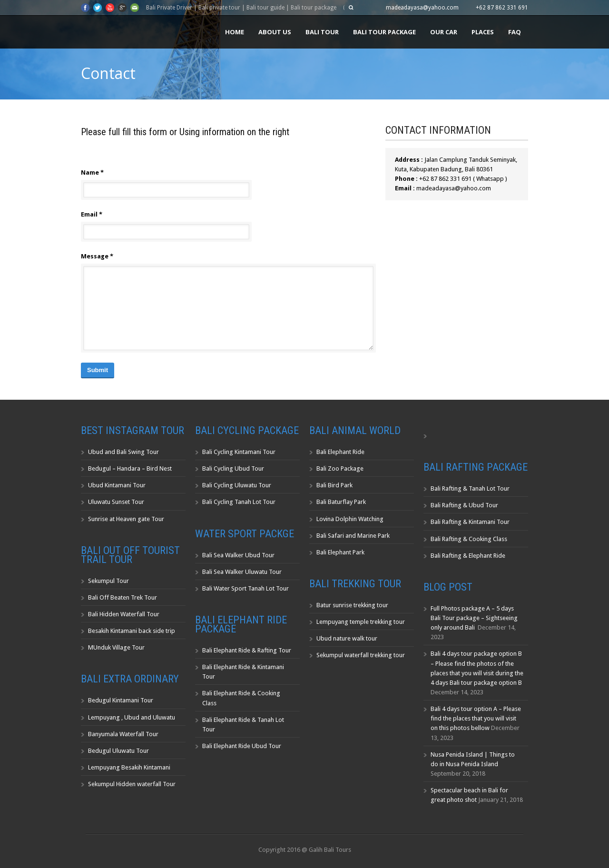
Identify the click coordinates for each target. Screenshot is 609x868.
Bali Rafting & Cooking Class (469, 539)
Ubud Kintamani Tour (117, 485)
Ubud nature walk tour (347, 638)
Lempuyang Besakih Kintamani (129, 767)
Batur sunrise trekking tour (352, 605)
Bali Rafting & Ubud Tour (464, 505)
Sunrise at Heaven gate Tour (126, 519)
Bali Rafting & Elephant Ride (468, 556)
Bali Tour (322, 32)
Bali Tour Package (384, 32)
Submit (98, 370)
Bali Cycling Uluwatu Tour (237, 485)
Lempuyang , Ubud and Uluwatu (132, 717)
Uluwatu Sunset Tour (116, 502)
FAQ (515, 32)
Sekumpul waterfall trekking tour (361, 655)
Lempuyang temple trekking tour (361, 622)
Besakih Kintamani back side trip (132, 631)
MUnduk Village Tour (116, 647)
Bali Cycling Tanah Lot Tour (239, 502)
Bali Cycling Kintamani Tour (239, 452)
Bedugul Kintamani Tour (121, 700)
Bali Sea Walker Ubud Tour (238, 555)
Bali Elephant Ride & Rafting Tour (247, 650)
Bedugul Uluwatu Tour (118, 751)
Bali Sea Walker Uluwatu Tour (242, 572)
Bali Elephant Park (340, 552)
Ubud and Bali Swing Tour (123, 452)
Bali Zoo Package (340, 469)
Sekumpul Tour (108, 581)
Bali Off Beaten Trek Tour (123, 597)
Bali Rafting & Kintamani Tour (470, 522)
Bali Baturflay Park (341, 502)
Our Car (444, 32)
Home (235, 32)
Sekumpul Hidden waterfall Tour (132, 784)
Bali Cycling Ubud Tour (233, 469)
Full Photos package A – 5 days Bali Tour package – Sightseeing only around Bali (474, 618)
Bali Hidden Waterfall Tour (124, 614)
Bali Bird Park (334, 485)
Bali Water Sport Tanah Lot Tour (246, 588)
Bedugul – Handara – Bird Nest (130, 469)
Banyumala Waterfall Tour (123, 734)
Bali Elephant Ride (340, 452)
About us (275, 32)
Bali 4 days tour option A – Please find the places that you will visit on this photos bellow (476, 718)
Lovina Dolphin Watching (350, 519)
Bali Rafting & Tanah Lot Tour (470, 488)
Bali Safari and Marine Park (353, 536)
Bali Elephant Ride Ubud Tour (242, 746)
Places (483, 32)
